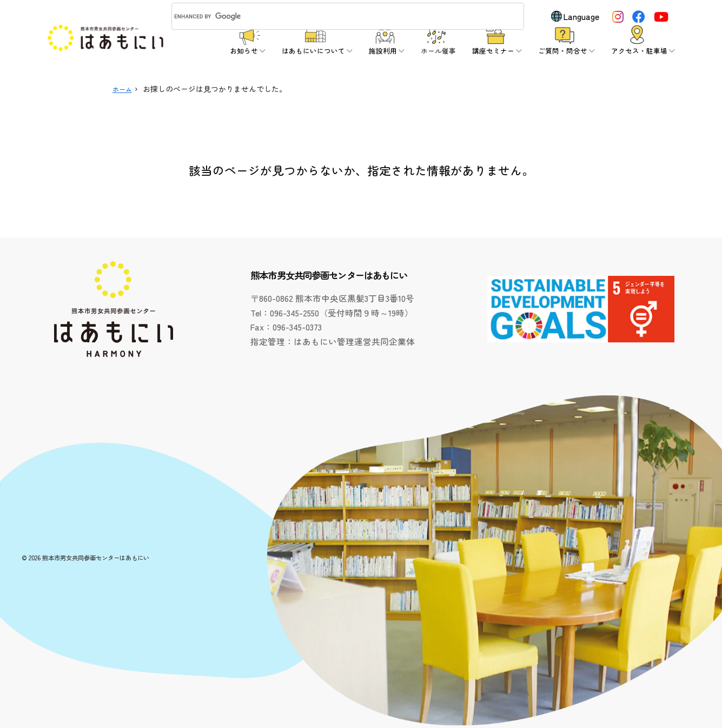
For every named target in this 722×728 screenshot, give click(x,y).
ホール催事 (438, 51)
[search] (335, 16)
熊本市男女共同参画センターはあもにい (96, 558)
